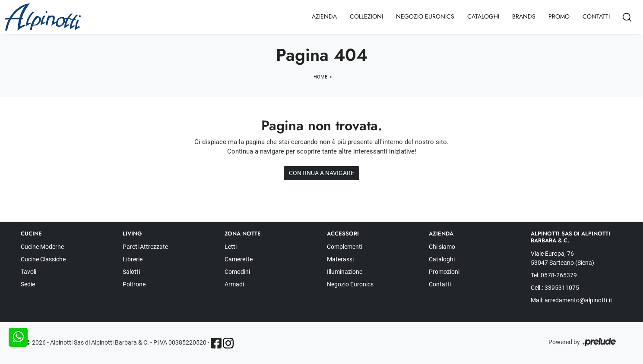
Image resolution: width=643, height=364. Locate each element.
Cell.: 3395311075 (555, 288)
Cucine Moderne (42, 247)
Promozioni (444, 272)
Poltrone (134, 284)
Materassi (340, 259)
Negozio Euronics (425, 16)
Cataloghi (483, 16)
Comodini (237, 272)
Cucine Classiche (43, 259)
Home (320, 77)
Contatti (596, 16)
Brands (524, 16)
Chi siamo (442, 247)
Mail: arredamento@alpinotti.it (572, 300)
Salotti (131, 272)
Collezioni (366, 16)
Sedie (28, 284)
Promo (559, 16)
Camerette (239, 259)
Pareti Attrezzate (145, 247)
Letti (231, 247)
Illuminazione (345, 272)
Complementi (345, 247)
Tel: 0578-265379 (554, 275)
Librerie (133, 259)
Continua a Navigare (321, 173)
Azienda (324, 16)
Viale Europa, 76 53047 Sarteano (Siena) (562, 258)
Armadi (234, 284)
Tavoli (29, 272)
